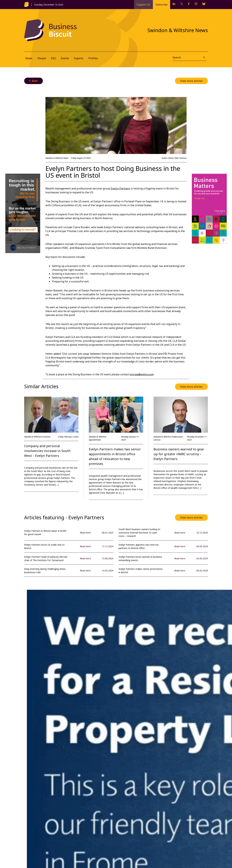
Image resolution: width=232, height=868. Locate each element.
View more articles (191, 81)
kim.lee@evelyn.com (142, 374)
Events (65, 58)
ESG (53, 58)
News (29, 58)
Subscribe (162, 5)
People (42, 58)
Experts (79, 58)
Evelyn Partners (120, 188)
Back (34, 81)
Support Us (143, 5)
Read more (85, 533)
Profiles (93, 58)
